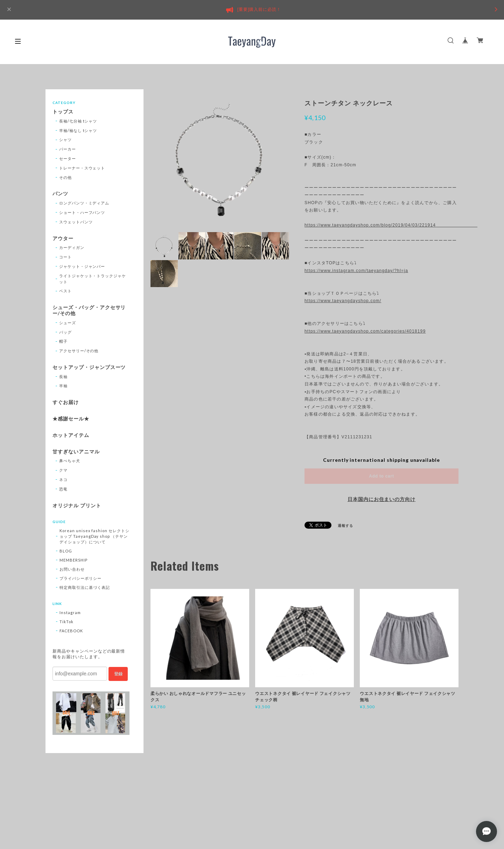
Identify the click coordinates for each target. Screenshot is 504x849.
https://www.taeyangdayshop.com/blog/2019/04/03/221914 (381, 225)
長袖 (63, 377)
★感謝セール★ (71, 419)
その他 (65, 177)
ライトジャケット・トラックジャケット (93, 279)
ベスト (65, 291)
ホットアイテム (71, 435)
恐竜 (63, 489)
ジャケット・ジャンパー (82, 266)
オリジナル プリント (77, 506)
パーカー (68, 149)
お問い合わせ (72, 569)
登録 (118, 674)
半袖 (63, 386)
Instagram (70, 613)
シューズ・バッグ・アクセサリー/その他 (89, 310)
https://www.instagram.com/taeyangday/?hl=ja (356, 271)
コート (65, 257)
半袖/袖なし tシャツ (78, 130)
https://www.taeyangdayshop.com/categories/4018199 (365, 331)
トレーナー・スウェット (82, 168)
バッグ (65, 332)
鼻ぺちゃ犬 (70, 461)
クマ (63, 470)
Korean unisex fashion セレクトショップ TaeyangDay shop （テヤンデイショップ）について (94, 536)
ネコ (63, 479)
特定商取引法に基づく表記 (85, 587)
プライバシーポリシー (80, 578)
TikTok (66, 622)
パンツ (60, 194)
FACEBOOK (71, 631)
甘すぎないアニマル (76, 452)
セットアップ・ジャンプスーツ (89, 367)
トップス (63, 112)
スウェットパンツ (76, 222)
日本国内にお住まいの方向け (381, 499)
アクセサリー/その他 (79, 351)
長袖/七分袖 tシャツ (78, 121)
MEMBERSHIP (73, 560)
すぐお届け (66, 402)
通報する (345, 526)
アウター (63, 238)
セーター (68, 158)
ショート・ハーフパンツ (82, 212)
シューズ (68, 323)
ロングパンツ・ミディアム (84, 203)
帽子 (63, 341)
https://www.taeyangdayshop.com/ (343, 301)
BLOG (66, 551)
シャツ (65, 140)
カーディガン (72, 247)
